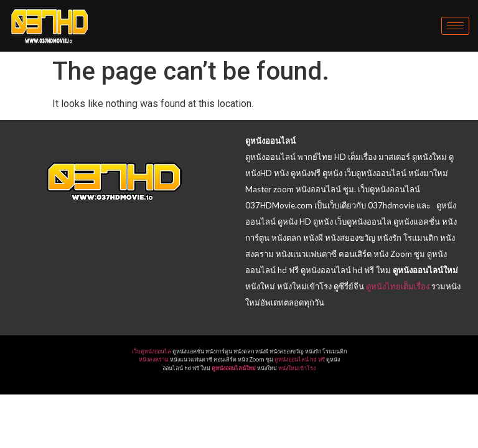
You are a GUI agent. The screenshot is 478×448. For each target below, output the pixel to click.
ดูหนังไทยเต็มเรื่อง (398, 286)
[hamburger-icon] (455, 26)
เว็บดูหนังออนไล (152, 352)
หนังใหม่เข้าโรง (297, 368)
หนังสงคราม (154, 360)
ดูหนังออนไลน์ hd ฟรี (300, 360)
